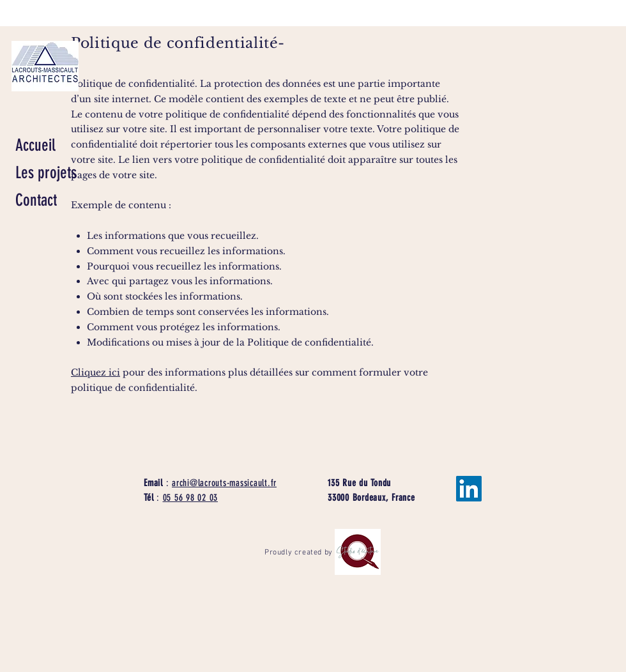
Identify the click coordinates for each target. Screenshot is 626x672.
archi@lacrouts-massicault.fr (224, 483)
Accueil (35, 145)
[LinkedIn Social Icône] (469, 489)
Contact (36, 200)
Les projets (46, 173)
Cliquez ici (95, 372)
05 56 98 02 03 (191, 498)
